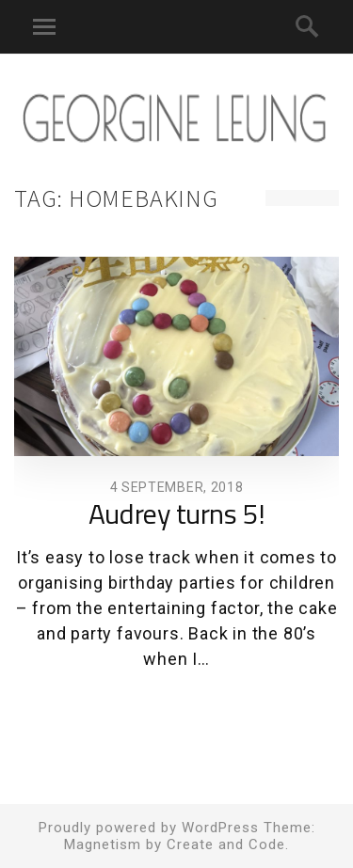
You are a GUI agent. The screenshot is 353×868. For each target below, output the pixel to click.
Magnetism (103, 844)
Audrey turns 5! (176, 516)
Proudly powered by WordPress (149, 828)
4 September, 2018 (177, 487)
